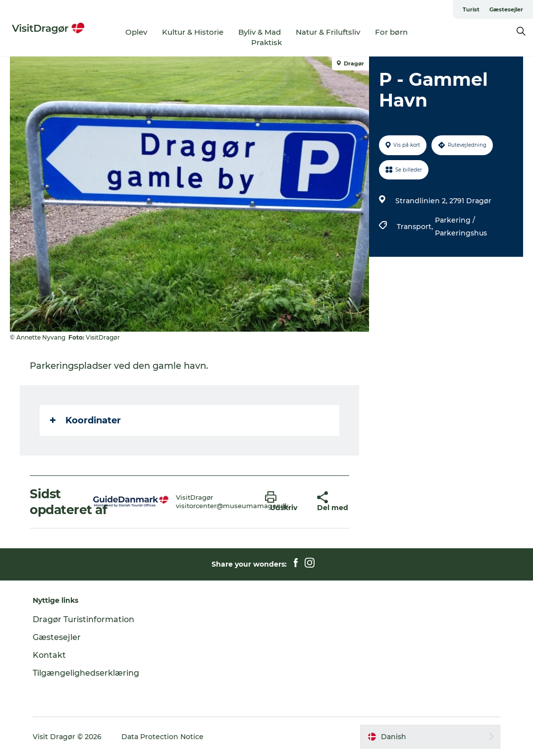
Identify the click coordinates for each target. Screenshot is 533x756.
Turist (471, 9)
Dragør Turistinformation (83, 619)
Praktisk (266, 42)
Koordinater (85, 420)
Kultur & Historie (193, 32)
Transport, (416, 227)
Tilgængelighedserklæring (86, 673)
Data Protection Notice (162, 737)
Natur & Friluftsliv (328, 32)
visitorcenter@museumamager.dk (232, 506)
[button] (284, 502)
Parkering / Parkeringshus (461, 227)
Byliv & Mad (260, 32)
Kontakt (49, 655)
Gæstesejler (506, 9)
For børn (391, 32)
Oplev (136, 32)
